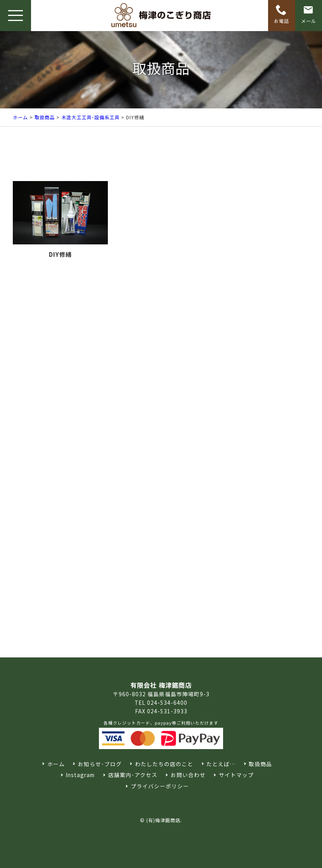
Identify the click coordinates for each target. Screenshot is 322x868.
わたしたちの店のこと (164, 764)
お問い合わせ (188, 775)
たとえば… (221, 764)
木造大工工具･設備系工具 (90, 117)
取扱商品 (45, 117)
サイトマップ (236, 775)
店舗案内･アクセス (133, 775)
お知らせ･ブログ (100, 764)
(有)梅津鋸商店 (163, 820)
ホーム (20, 117)
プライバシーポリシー (160, 786)
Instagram (80, 775)
